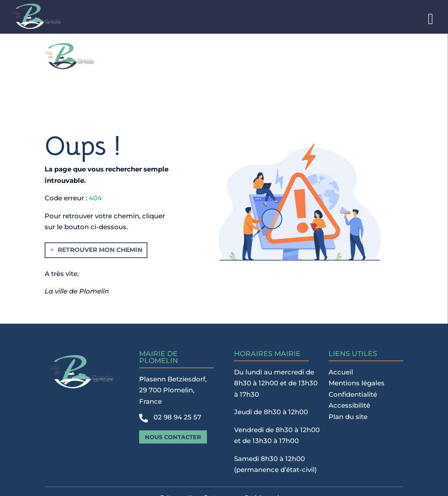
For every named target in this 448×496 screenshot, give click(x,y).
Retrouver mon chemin (100, 250)
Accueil (341, 372)
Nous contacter (173, 437)
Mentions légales (357, 383)
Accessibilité (349, 405)
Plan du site (348, 417)
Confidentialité (353, 394)
